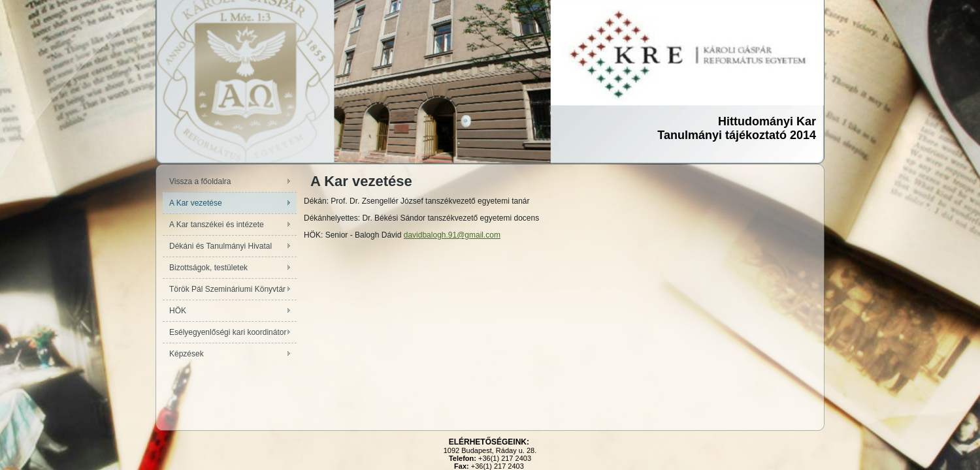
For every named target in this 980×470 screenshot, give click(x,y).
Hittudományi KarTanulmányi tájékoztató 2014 (737, 128)
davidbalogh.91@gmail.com (452, 235)
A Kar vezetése (196, 203)
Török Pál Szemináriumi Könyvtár (227, 289)
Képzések (187, 354)
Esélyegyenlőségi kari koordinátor (228, 332)
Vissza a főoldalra (200, 181)
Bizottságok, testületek (208, 268)
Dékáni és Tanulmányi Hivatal (220, 246)
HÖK (178, 311)
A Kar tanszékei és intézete (217, 225)
